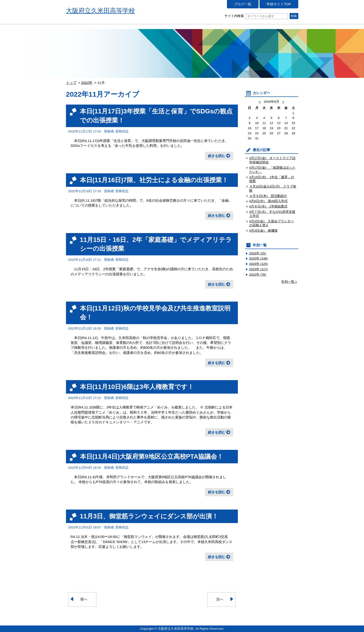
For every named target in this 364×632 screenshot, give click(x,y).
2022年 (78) (258, 275)
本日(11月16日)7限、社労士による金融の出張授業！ (154, 180)
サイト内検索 (256, 16)
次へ (220, 599)
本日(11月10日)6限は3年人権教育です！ (137, 387)
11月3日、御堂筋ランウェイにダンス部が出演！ (149, 516)
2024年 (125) (259, 264)
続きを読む (217, 156)
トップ (71, 83)
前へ (84, 599)
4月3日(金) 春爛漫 (263, 231)
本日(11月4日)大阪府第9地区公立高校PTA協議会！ (152, 456)
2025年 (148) (259, 258)
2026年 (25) (258, 253)
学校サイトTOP (279, 4)
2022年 (87, 83)
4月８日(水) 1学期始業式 (268, 206)
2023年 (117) (259, 269)
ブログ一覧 (243, 4)
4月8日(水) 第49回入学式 (269, 201)
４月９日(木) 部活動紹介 (268, 196)
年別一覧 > (289, 282)
